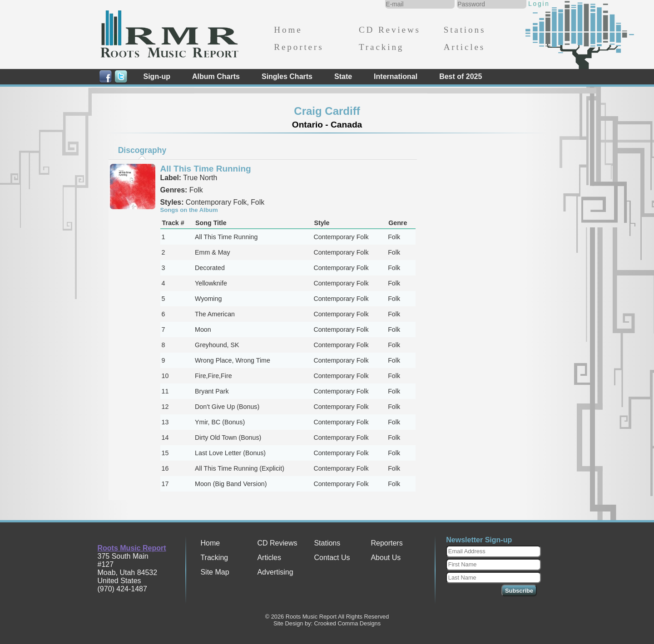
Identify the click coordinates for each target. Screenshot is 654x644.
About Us (386, 558)
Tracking (381, 47)
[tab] (142, 150)
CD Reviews (390, 30)
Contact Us (332, 558)
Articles (464, 47)
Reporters (299, 47)
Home (288, 30)
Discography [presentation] (142, 150)
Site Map (215, 572)
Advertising (275, 572)
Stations (465, 30)
